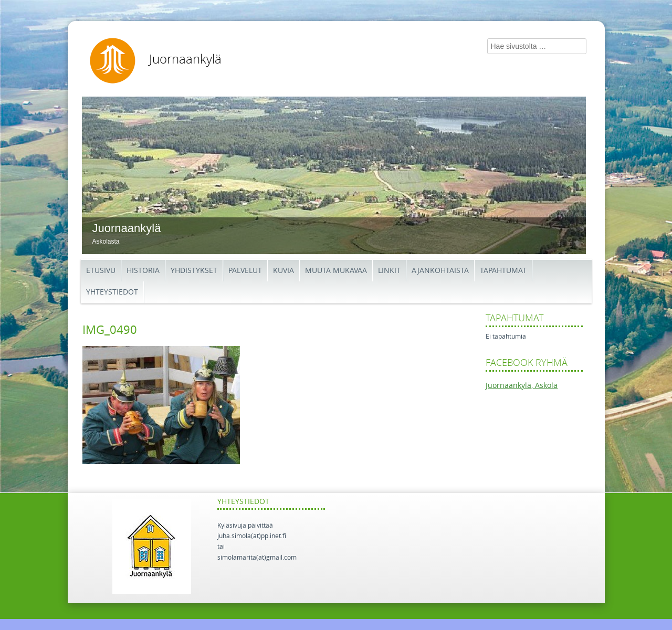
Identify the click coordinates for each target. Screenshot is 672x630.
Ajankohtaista (440, 271)
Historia (143, 271)
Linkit (389, 271)
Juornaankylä (185, 59)
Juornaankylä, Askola (522, 386)
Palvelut (245, 271)
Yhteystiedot (112, 292)
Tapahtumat (503, 271)
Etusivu (101, 271)
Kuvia (283, 271)
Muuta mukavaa (336, 271)
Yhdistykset (194, 271)
